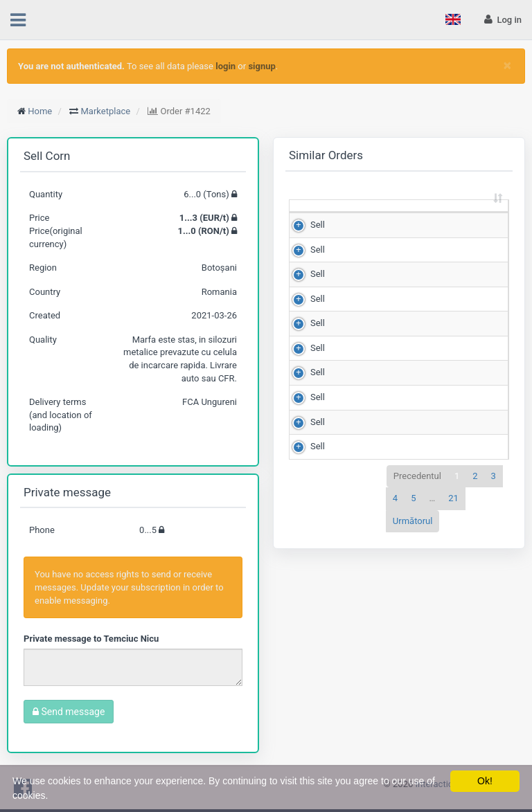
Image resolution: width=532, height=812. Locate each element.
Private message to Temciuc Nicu (91, 639)
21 (453, 511)
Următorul (413, 533)
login (225, 66)
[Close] (507, 65)
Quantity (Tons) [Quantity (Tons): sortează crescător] (369, 211)
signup (261, 66)
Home (40, 111)
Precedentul (417, 488)
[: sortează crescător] (311, 213)
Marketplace (106, 111)
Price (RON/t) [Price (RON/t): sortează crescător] (457, 211)
